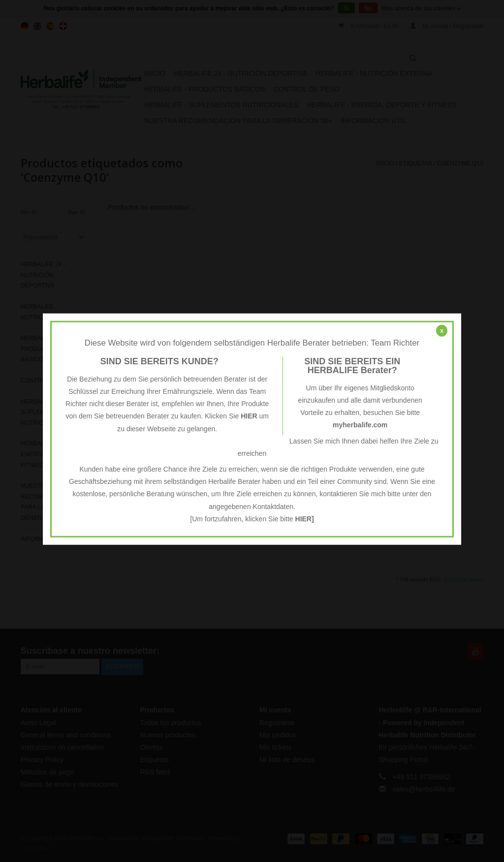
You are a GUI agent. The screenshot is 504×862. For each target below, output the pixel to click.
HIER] (305, 518)
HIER (249, 416)
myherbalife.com (360, 425)
